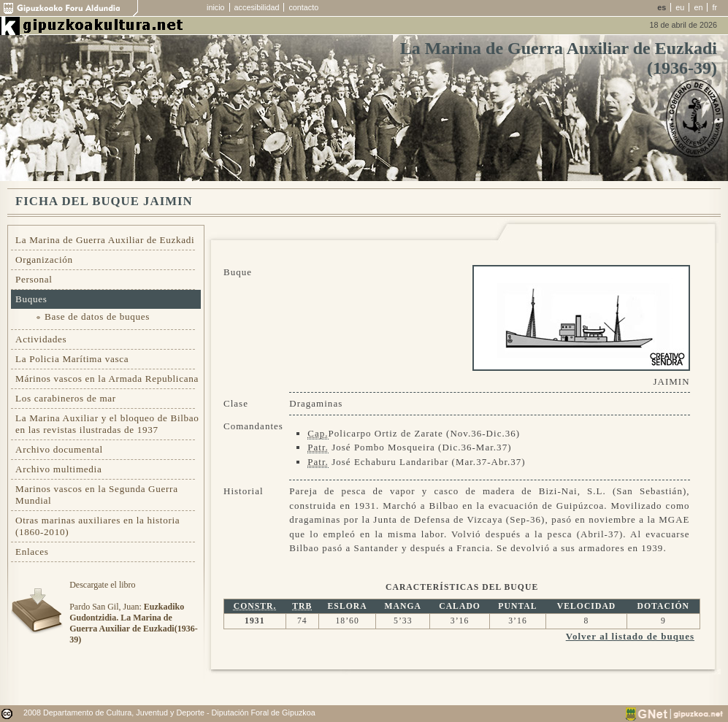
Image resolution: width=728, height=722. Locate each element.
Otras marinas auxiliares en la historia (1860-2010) (97, 526)
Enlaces (32, 552)
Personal (34, 279)
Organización (44, 260)
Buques (31, 299)
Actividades (41, 339)
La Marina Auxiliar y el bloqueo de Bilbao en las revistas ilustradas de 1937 (107, 424)
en (698, 7)
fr (714, 7)
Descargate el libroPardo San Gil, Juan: (133, 612)
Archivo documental (59, 449)
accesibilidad (257, 7)
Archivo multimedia (58, 469)
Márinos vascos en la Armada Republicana (107, 379)
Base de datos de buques (97, 316)
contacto (303, 7)
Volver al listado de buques (630, 636)
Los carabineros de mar (66, 398)
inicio (216, 7)
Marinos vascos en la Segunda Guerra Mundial (97, 495)
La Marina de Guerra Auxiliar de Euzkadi (105, 240)
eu (680, 7)
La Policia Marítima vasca (72, 359)
